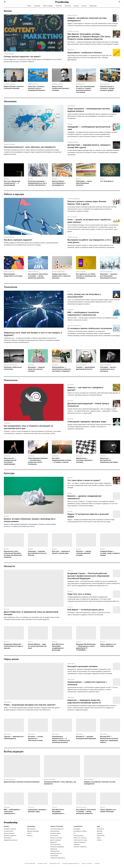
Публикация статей (55, 863)
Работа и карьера (48, 6)
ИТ (74, 833)
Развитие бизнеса (9, 833)
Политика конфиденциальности (71, 863)
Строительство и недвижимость (81, 840)
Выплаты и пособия (56, 838)
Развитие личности (56, 853)
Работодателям (55, 851)
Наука (99, 838)
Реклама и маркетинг (10, 836)
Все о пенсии (54, 836)
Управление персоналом (58, 858)
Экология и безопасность (81, 847)
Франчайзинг (8, 838)
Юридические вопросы (11, 840)
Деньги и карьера (55, 840)
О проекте (97, 863)
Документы (54, 842)
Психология (68, 6)
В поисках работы (56, 833)
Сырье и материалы (80, 842)
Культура (76, 6)
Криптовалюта (31, 829)
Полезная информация (57, 847)
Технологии (59, 6)
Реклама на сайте (42, 863)
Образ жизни (93, 6)
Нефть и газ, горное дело (81, 838)
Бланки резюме (55, 831)
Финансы (30, 836)
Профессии (54, 849)
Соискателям (54, 856)
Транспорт (77, 844)
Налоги (29, 833)
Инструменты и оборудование (81, 831)
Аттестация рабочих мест (58, 829)
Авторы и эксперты (87, 863)
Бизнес (29, 6)
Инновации (77, 829)
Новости (99, 840)
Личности (84, 6)
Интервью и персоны (10, 829)
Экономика (37, 6)
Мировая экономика (33, 831)
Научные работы (79, 836)
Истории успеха (8, 831)
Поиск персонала (55, 844)
